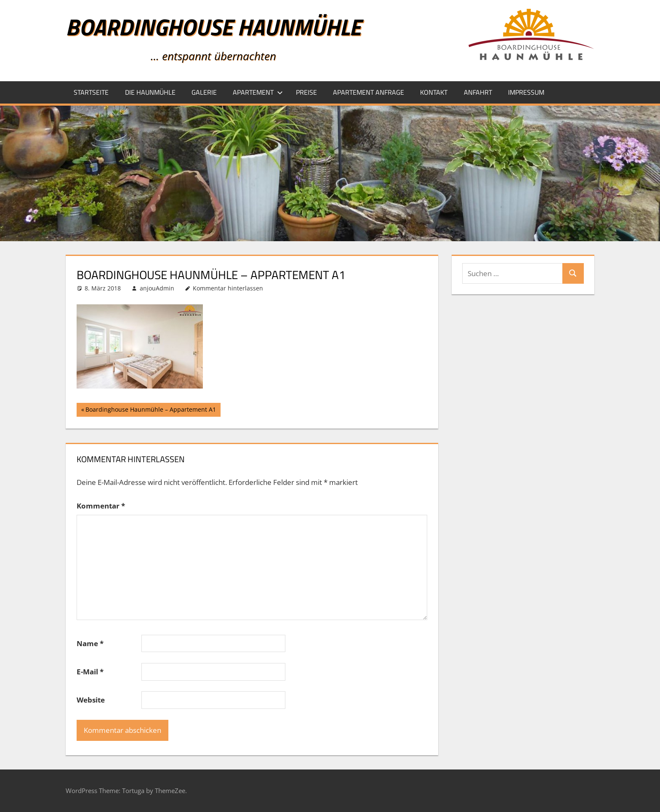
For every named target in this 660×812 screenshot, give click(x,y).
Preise (306, 92)
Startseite (91, 92)
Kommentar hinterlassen (228, 288)
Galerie (204, 92)
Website (91, 700)
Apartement (258, 92)
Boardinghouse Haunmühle (213, 27)
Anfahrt (478, 92)
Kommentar (101, 506)
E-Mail (90, 672)
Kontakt (434, 92)
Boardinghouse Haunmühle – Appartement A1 (150, 410)
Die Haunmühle (150, 92)
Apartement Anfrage (369, 92)
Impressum (526, 92)
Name (90, 643)
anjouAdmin (157, 288)
